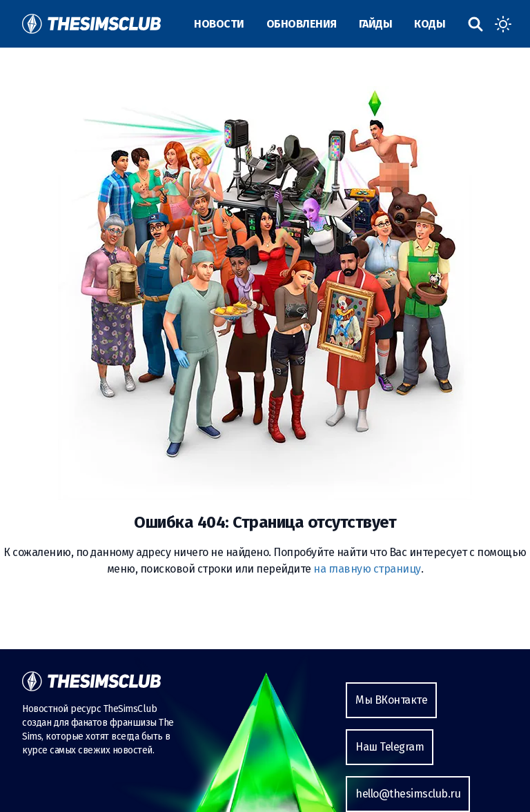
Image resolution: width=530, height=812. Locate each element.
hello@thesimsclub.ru (408, 794)
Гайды (376, 24)
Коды (430, 24)
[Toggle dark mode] (503, 24)
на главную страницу (367, 569)
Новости (219, 24)
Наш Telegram (390, 747)
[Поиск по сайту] (475, 24)
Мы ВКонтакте (391, 700)
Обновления (302, 24)
